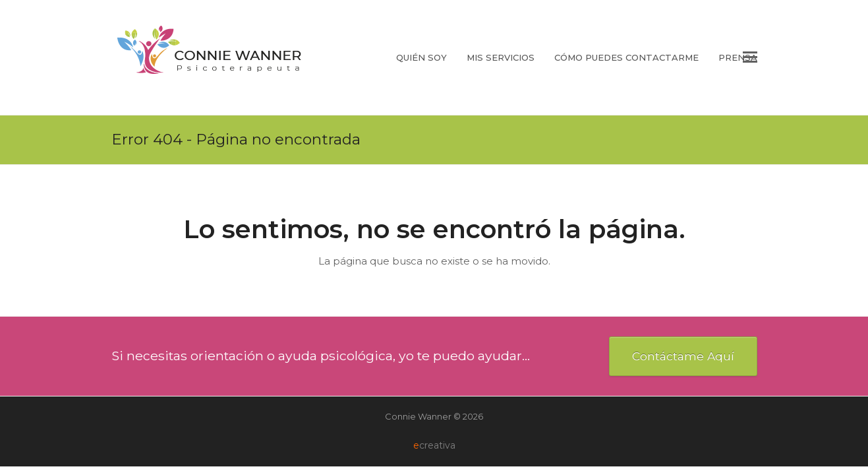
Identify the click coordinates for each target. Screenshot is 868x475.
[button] (750, 57)
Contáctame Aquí (683, 356)
